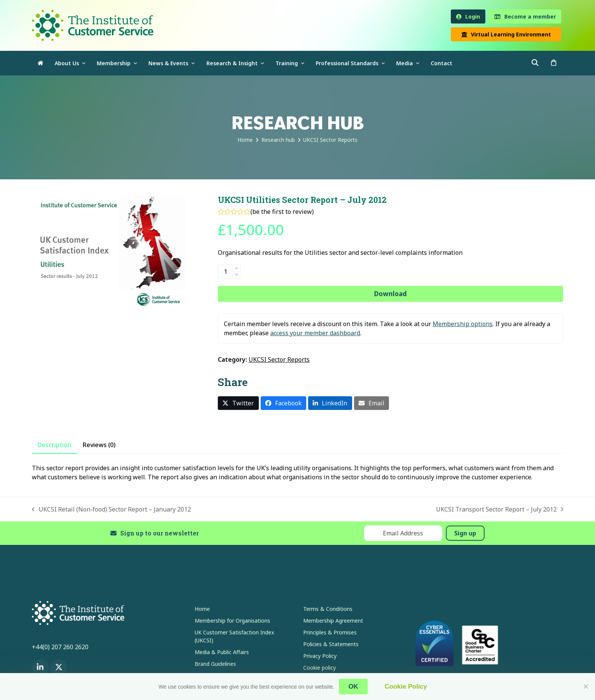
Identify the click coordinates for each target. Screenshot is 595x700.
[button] (554, 63)
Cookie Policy (406, 687)
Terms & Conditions (328, 609)
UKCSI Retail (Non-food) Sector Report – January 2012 (111, 509)
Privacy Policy (320, 656)
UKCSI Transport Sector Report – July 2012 (500, 509)
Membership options (463, 324)
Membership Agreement (333, 621)
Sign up (465, 533)
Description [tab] (54, 445)
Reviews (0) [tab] (99, 445)
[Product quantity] (225, 272)
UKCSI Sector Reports (279, 359)
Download (390, 294)
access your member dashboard (315, 333)
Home (202, 609)
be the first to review (282, 212)
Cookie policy (320, 668)
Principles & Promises (330, 632)
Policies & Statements (331, 644)
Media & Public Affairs (222, 652)
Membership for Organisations (232, 621)
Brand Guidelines (215, 664)
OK (353, 687)
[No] (586, 686)
